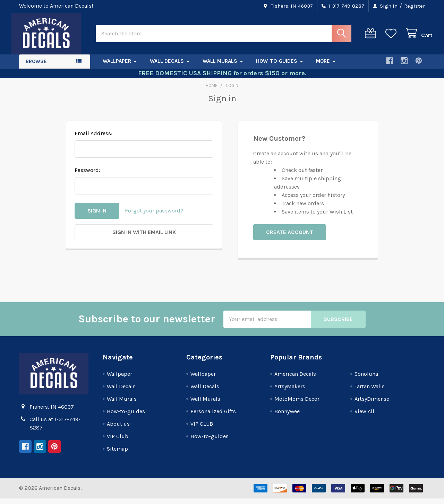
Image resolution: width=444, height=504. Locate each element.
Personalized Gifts (213, 417)
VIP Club (118, 442)
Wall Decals (170, 67)
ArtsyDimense (372, 404)
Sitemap (117, 454)
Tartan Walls (370, 392)
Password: (87, 176)
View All (364, 417)
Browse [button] (36, 67)
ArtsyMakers (290, 392)
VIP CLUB (202, 429)
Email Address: (93, 139)
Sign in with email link (144, 238)
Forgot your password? (154, 216)
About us (118, 429)
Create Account (290, 238)
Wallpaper (120, 67)
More (326, 67)
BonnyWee (287, 417)
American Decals (295, 379)
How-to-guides (280, 67)
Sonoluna (366, 379)
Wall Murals (223, 67)
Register (415, 6)
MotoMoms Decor (297, 404)
